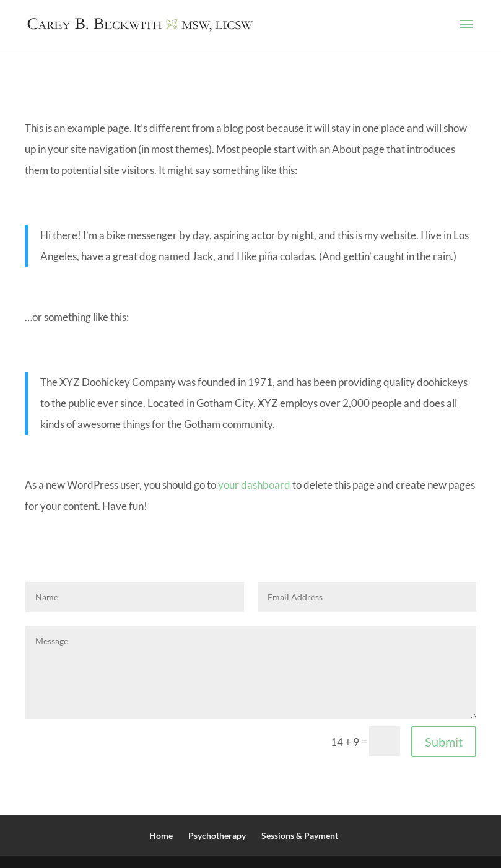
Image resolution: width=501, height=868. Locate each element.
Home (161, 835)
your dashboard (254, 485)
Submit (444, 742)
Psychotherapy (217, 835)
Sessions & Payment (300, 835)
